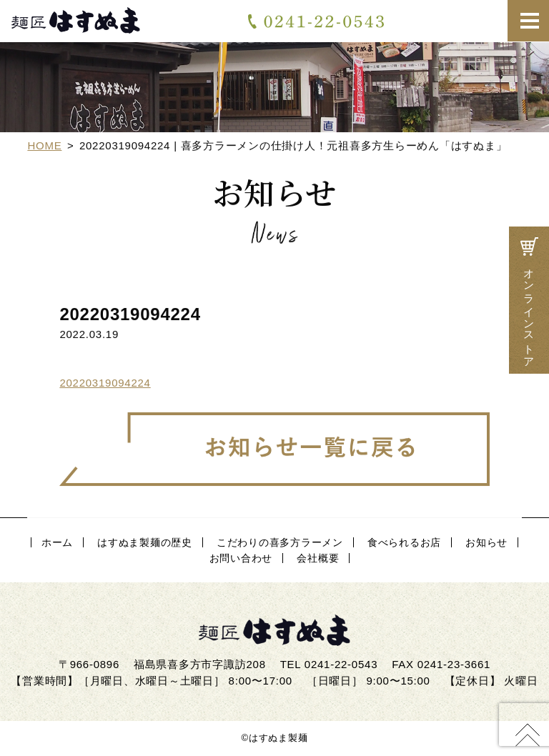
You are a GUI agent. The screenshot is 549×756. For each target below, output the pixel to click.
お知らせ (486, 542)
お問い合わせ (447, 20)
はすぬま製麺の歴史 (145, 542)
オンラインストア (529, 300)
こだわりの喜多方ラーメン (280, 542)
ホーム (57, 542)
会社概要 (318, 558)
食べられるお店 (404, 542)
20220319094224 (105, 384)
